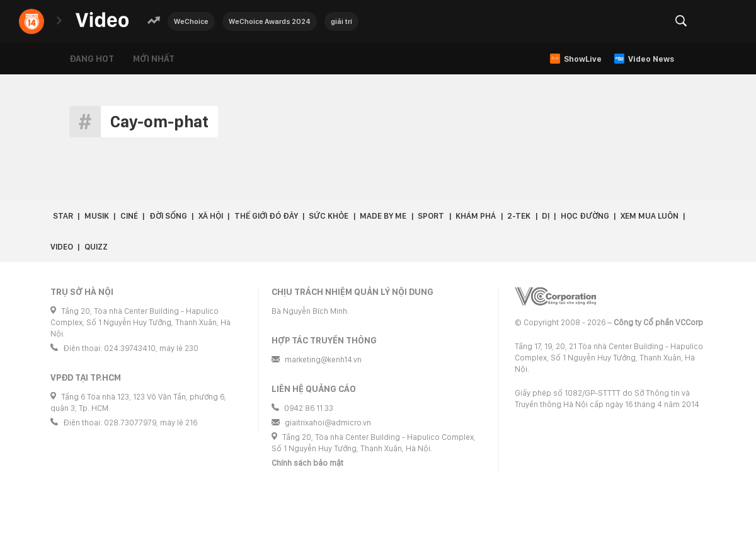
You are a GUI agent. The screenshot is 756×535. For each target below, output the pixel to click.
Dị (546, 216)
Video (62, 247)
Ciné (129, 216)
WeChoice (191, 21)
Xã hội (211, 216)
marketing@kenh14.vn (323, 360)
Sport (431, 216)
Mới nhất (154, 59)
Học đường (585, 216)
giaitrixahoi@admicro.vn (328, 423)
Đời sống (168, 216)
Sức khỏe (329, 216)
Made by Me (383, 216)
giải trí (341, 21)
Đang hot (92, 59)
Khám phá (476, 216)
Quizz (96, 247)
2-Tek (519, 216)
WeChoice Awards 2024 (270, 21)
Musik (97, 216)
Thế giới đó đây (266, 216)
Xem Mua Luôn (650, 216)
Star (63, 216)
